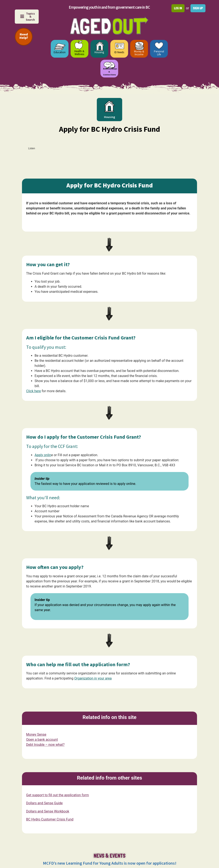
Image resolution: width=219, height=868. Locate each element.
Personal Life (159, 53)
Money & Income (139, 53)
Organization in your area (93, 678)
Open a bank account (42, 740)
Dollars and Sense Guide (44, 803)
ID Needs (119, 52)
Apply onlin (43, 455)
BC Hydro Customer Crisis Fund (50, 819)
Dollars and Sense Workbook (48, 811)
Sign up (198, 8)
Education (60, 52)
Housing (99, 52)
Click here (34, 391)
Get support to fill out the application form (58, 795)
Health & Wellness (79, 53)
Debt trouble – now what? (45, 745)
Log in (178, 8)
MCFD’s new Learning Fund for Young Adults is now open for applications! (110, 863)
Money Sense (36, 734)
